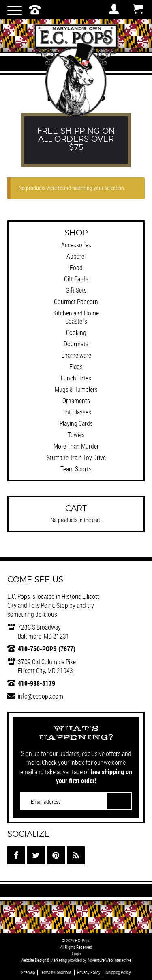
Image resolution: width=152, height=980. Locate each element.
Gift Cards (76, 279)
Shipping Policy (118, 972)
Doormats (76, 344)
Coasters (76, 321)
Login (76, 954)
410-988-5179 (36, 683)
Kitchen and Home (76, 313)
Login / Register (114, 9)
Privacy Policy (89, 972)
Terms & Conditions (56, 972)
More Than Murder (76, 446)
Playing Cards (76, 423)
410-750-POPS (35, 10)
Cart (138, 9)
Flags (76, 367)
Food (76, 268)
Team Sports (76, 469)
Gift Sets (76, 290)
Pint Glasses (76, 412)
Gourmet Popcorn (76, 302)
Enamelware (76, 355)
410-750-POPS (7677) (47, 649)
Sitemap (28, 972)
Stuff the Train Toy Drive (76, 458)
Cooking (76, 332)
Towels (76, 435)
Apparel (76, 256)
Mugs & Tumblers (76, 389)
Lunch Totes (76, 378)
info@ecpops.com (41, 696)
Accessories (76, 245)
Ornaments (76, 401)
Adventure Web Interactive (109, 960)
